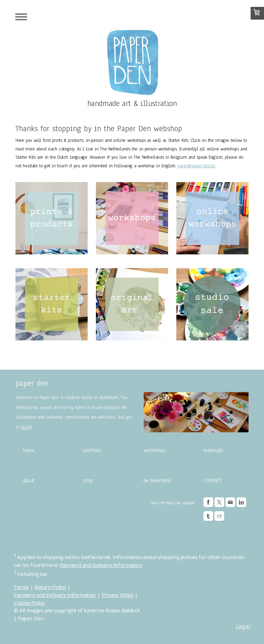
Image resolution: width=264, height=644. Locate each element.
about (29, 481)
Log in (243, 626)
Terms (21, 587)
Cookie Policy (29, 603)
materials (213, 450)
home (28, 450)
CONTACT (213, 481)
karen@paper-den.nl (196, 166)
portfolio (92, 450)
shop (88, 481)
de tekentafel (157, 481)
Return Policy (50, 587)
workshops (155, 450)
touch (26, 427)
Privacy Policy (118, 595)
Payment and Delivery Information (101, 565)
